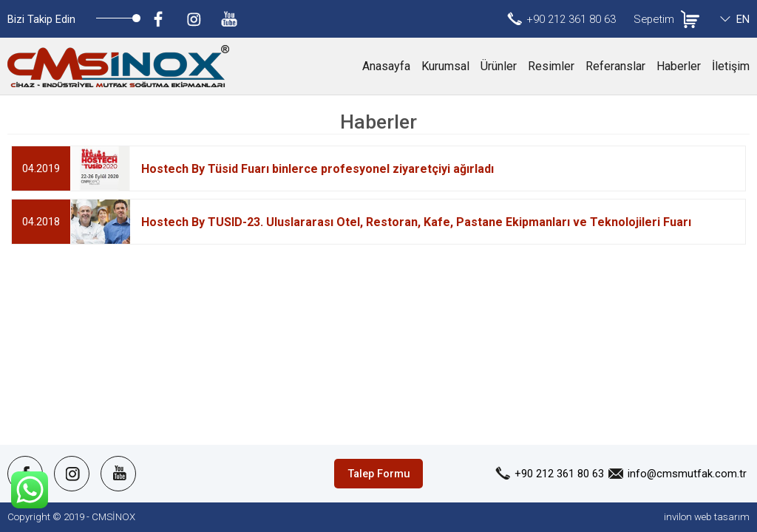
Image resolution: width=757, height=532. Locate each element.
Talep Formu (379, 474)
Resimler (551, 66)
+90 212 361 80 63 (571, 19)
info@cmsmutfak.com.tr (687, 474)
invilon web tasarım (707, 517)
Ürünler (499, 66)
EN (743, 19)
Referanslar (615, 66)
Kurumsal (445, 66)
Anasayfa (386, 66)
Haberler (679, 66)
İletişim (731, 66)
